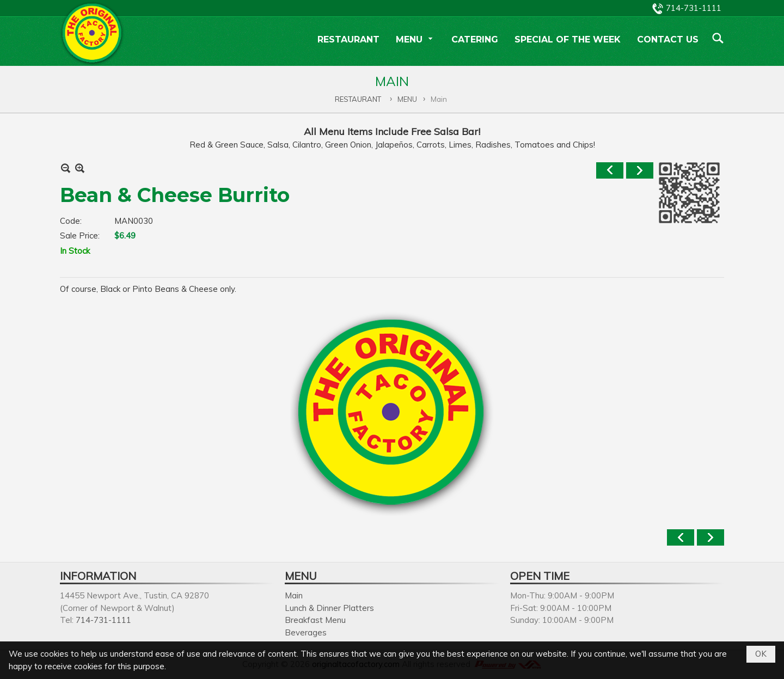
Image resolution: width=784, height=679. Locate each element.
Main (294, 595)
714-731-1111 (694, 8)
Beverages (306, 632)
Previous (610, 170)
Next (640, 170)
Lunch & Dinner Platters (329, 608)
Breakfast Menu (315, 620)
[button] (415, 41)
